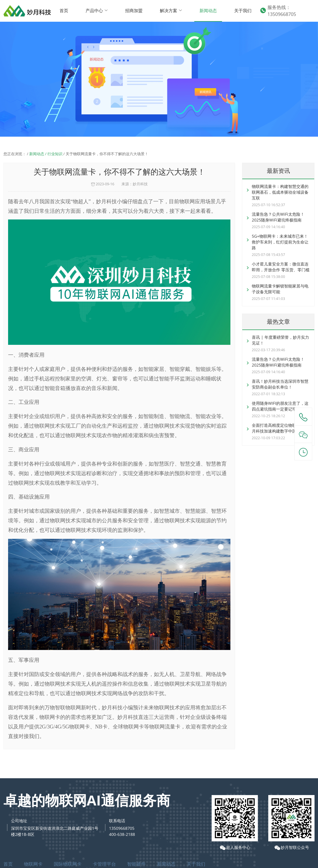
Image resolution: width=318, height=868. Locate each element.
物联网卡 (33, 864)
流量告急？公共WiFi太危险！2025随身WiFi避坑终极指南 (278, 217)
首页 (64, 10)
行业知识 (55, 154)
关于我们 (243, 10)
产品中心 (97, 10)
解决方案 (171, 10)
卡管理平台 (104, 864)
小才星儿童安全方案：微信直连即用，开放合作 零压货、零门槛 (281, 267)
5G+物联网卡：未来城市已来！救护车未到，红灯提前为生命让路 (280, 242)
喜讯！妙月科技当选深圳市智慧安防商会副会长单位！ (280, 384)
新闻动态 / (38, 154)
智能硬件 (136, 864)
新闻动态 (208, 10)
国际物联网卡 (68, 864)
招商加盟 (134, 10)
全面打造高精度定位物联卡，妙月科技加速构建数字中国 (280, 428)
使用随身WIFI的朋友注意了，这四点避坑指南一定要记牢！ (280, 406)
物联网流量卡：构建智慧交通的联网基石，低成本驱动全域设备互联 (280, 192)
